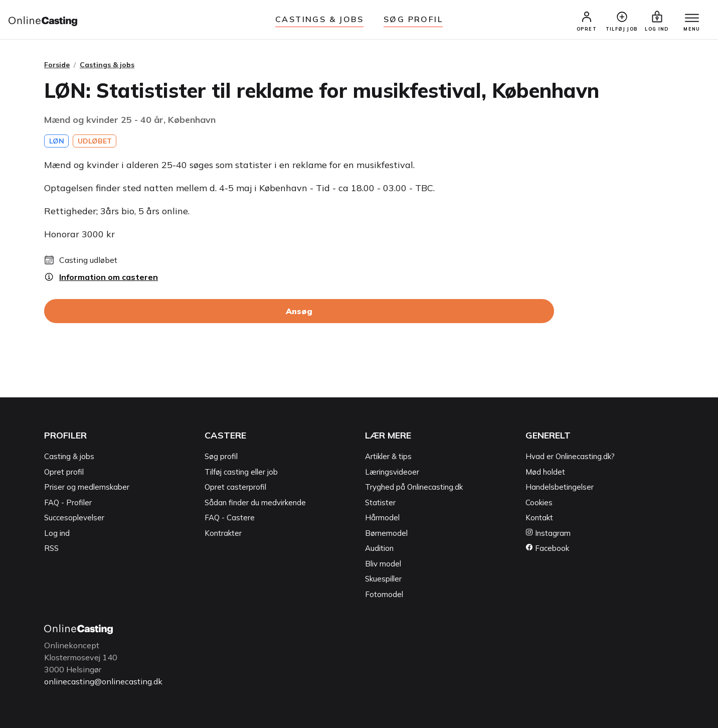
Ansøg (299, 311)
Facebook (547, 548)
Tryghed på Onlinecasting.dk (414, 487)
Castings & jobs (319, 19)
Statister (380, 502)
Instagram (548, 533)
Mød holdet (545, 472)
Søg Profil (413, 19)
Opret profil (64, 472)
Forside (57, 65)
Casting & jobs (69, 456)
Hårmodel (382, 518)
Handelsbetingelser (560, 487)
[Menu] (692, 19)
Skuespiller (383, 579)
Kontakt (539, 518)
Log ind (57, 533)
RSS (51, 548)
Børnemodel (386, 533)
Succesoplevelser (74, 518)
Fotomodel (384, 594)
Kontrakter (223, 533)
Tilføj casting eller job (241, 472)
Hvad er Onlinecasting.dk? (570, 456)
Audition (379, 548)
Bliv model (383, 564)
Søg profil (221, 456)
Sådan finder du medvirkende (255, 502)
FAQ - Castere (230, 518)
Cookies (539, 502)
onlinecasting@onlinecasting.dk (103, 681)
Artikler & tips (388, 456)
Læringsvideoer (392, 472)
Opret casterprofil (235, 487)
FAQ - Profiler (68, 502)
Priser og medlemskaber (87, 487)
